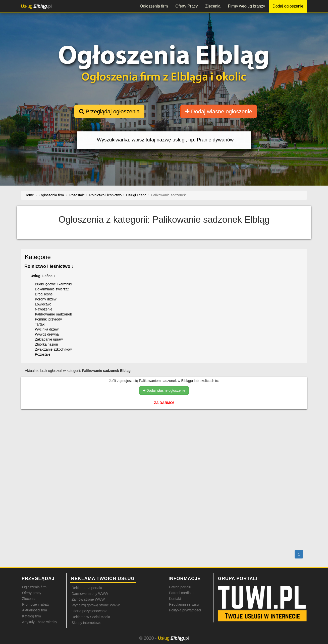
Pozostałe (43, 354)
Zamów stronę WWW (88, 599)
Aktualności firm (35, 610)
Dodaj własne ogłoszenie (219, 111)
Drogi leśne (44, 294)
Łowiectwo (43, 304)
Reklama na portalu (87, 588)
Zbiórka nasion (46, 344)
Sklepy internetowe (86, 623)
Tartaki (40, 324)
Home (29, 195)
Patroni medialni (182, 593)
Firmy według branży (247, 6)
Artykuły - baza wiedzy (40, 622)
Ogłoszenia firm (154, 6)
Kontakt (175, 599)
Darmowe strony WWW (90, 594)
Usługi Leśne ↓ (43, 276)
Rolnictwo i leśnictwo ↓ (49, 266)
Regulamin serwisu (184, 604)
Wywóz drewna (47, 334)
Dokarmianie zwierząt (52, 289)
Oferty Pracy (186, 6)
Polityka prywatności (185, 610)
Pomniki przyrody (48, 319)
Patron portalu (180, 587)
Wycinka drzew (47, 329)
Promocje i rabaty (36, 604)
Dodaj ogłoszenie (288, 6)
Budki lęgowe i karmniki (53, 284)
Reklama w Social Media (91, 617)
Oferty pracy (32, 593)
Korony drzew (46, 299)
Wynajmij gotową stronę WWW (96, 605)
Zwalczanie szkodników (53, 349)
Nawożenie (44, 309)
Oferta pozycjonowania (89, 611)
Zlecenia (213, 6)
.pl (36, 6)
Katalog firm (32, 616)
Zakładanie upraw (49, 339)
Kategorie (38, 257)
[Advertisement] (164, 435)
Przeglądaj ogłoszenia (109, 111)
